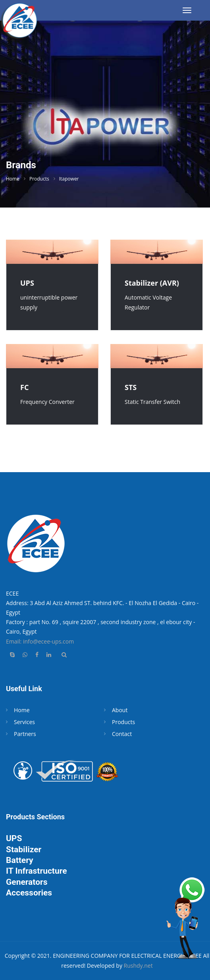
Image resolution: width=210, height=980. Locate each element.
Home (13, 179)
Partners (25, 734)
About (120, 710)
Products (39, 179)
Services (24, 722)
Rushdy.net (138, 966)
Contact (122, 734)
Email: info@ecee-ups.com (40, 641)
